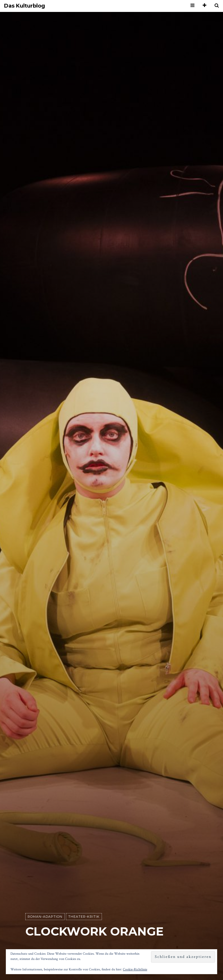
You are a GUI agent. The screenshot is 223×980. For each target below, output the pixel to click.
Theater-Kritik (84, 917)
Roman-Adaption (45, 917)
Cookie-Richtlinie (135, 969)
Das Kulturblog (25, 6)
